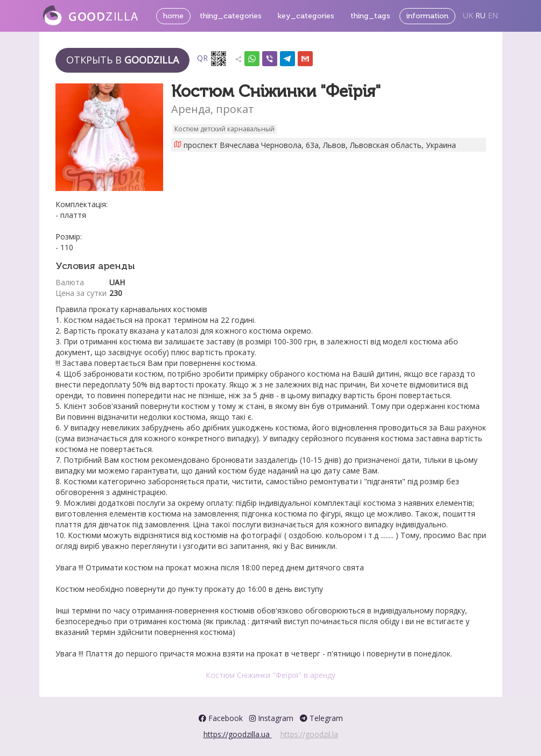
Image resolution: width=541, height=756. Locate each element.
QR (212, 59)
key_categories (306, 16)
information (427, 16)
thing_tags (370, 16)
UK (468, 15)
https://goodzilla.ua (238, 734)
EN (493, 15)
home (173, 16)
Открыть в (122, 60)
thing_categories (231, 16)
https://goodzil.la (309, 734)
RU (480, 15)
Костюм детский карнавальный (224, 129)
